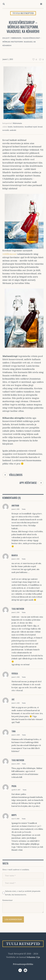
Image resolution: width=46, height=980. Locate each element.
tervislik (6, 130)
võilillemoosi (9, 254)
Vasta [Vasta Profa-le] (25, 790)
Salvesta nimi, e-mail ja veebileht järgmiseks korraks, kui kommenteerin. (23, 893)
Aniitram (15, 506)
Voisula (15, 673)
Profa (14, 786)
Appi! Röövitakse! (28, 483)
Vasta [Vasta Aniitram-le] (24, 509)
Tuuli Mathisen (18, 609)
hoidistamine (19, 127)
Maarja (15, 555)
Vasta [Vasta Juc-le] (24, 703)
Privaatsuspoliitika (23, 964)
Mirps (14, 815)
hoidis (10, 127)
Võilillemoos (16, 475)
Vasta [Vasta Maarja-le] (24, 559)
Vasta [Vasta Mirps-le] (24, 819)
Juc (13, 699)
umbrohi (13, 130)
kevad (40, 127)
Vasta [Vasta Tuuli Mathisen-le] (24, 612)
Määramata (16, 38)
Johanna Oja (33, 957)
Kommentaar (8, 900)
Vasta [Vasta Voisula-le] (24, 677)
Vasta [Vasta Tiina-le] (24, 735)
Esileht (6, 38)
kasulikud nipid (31, 127)
